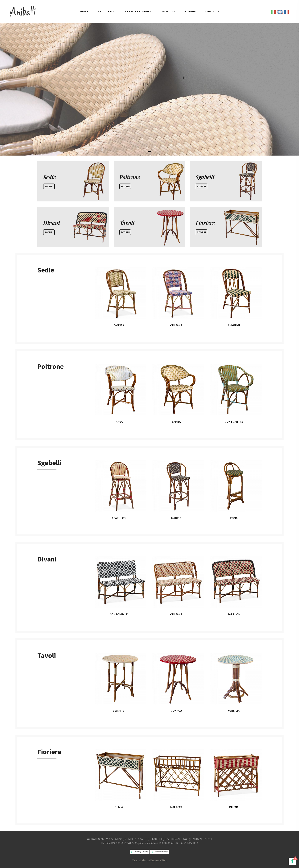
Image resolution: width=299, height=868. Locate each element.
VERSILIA (234, 711)
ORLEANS (176, 325)
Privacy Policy (141, 852)
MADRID (176, 518)
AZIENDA (190, 11)
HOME (84, 11)
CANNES (119, 325)
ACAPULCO (119, 518)
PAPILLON (234, 614)
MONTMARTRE (234, 422)
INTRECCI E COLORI (136, 11)
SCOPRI (49, 186)
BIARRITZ (119, 711)
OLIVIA (119, 807)
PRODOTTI (105, 11)
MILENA (234, 807)
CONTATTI (212, 11)
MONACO (176, 711)
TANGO (119, 422)
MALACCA (176, 807)
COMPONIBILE (119, 614)
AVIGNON (234, 325)
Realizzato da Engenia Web (149, 860)
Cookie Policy (161, 852)
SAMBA (176, 422)
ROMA (234, 518)
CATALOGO (168, 11)
